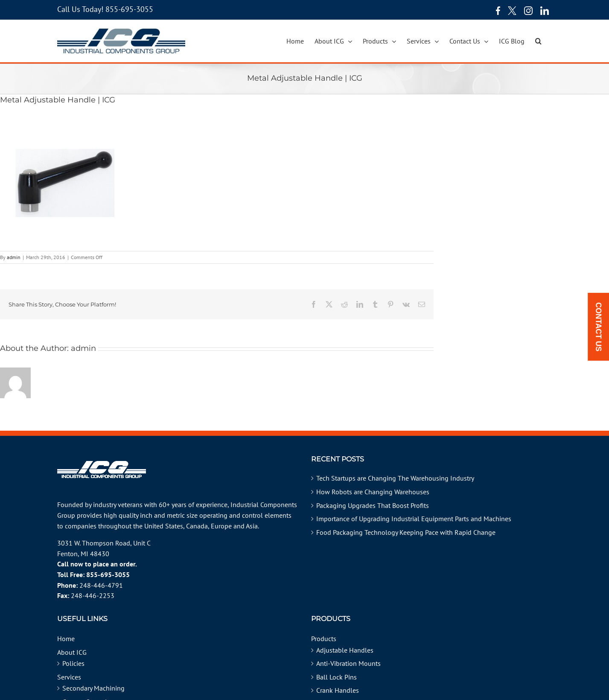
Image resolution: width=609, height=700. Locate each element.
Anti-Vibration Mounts (348, 663)
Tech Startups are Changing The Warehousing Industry (395, 478)
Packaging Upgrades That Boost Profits (373, 505)
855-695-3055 (129, 9)
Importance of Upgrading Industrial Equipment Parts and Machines (414, 519)
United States (164, 526)
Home (66, 639)
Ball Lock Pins (337, 677)
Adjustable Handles (345, 650)
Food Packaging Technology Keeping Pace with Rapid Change (406, 532)
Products (324, 639)
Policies (73, 663)
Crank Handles (338, 690)
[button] (538, 41)
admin (14, 257)
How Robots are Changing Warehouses (373, 492)
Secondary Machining (93, 688)
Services (69, 677)
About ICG (72, 652)
